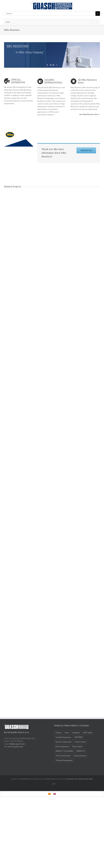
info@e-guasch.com (17, 744)
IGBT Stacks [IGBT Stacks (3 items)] (88, 733)
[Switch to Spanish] (49, 794)
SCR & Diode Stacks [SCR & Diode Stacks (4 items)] (63, 756)
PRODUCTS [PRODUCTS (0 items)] (81, 751)
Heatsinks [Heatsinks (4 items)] (76, 733)
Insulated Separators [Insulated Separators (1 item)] (63, 737)
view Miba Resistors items (89, 114)
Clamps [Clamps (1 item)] (58, 733)
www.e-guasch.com (16, 747)
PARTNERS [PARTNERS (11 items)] (79, 737)
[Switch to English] (55, 794)
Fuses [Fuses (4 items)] (67, 733)
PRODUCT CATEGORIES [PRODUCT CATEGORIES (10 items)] (64, 751)
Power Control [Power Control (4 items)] (80, 742)
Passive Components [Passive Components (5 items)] (64, 742)
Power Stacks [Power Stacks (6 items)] (77, 747)
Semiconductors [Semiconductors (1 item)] (80, 756)
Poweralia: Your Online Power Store (80, 779)
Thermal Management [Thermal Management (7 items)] (64, 760)
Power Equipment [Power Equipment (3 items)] (62, 747)
